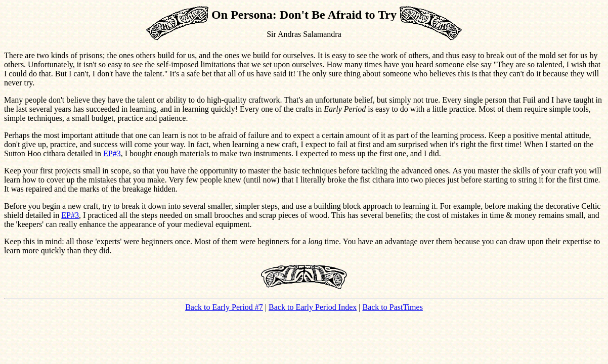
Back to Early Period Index (313, 307)
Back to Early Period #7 (224, 307)
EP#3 (112, 153)
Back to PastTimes (392, 307)
